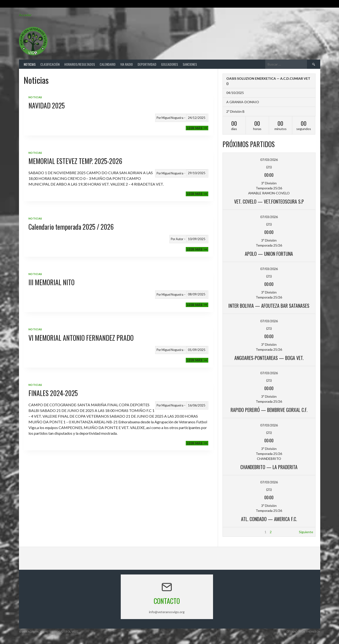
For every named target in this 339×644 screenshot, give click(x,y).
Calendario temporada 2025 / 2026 (71, 227)
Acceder (25, 15)
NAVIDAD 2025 (47, 105)
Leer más (198, 128)
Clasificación (50, 64)
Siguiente (306, 532)
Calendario (108, 64)
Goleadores (169, 64)
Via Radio (127, 64)
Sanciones (190, 64)
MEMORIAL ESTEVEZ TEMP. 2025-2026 (75, 161)
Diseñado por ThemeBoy (303, 632)
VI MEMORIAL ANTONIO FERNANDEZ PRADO (81, 338)
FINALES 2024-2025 (53, 393)
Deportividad (147, 64)
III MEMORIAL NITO (51, 282)
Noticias (30, 64)
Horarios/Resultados (80, 64)
